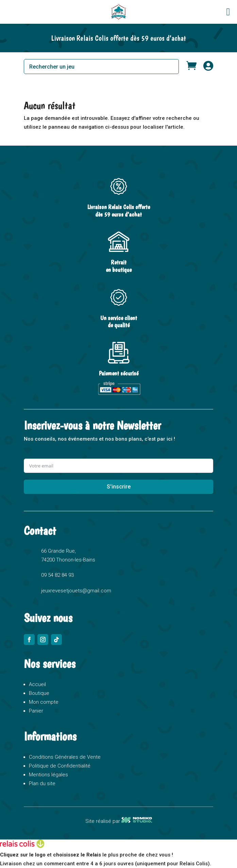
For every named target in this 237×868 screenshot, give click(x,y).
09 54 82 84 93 (57, 575)
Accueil (37, 684)
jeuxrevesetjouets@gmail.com (76, 591)
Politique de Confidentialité (60, 766)
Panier (36, 711)
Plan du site (42, 783)
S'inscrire (119, 487)
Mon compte (44, 702)
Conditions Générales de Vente (65, 757)
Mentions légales (48, 775)
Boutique (39, 693)
